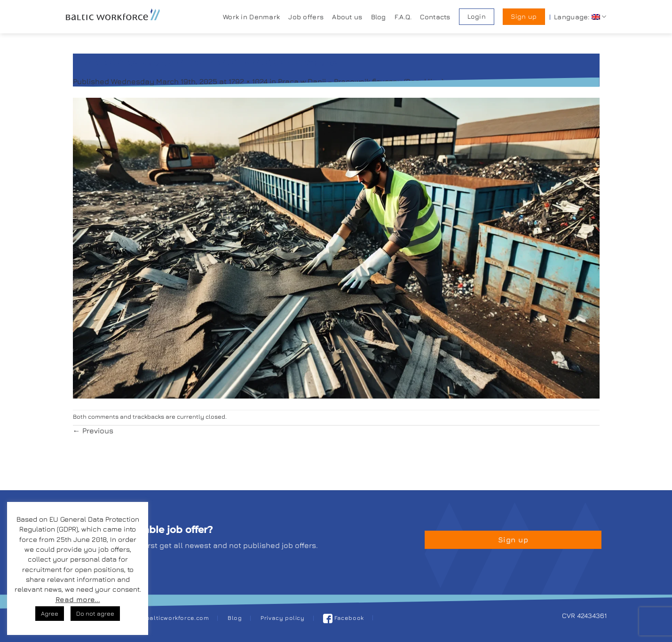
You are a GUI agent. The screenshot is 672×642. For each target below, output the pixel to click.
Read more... (78, 599)
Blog (379, 17)
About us (347, 17)
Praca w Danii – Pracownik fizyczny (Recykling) (361, 81)
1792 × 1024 (248, 81)
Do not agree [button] (95, 613)
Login (477, 16)
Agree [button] (50, 613)
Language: (580, 17)
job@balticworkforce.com (170, 618)
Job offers (306, 17)
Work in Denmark (251, 17)
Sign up (524, 16)
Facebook (344, 618)
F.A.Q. (403, 17)
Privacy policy (283, 618)
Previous (93, 431)
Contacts (435, 17)
